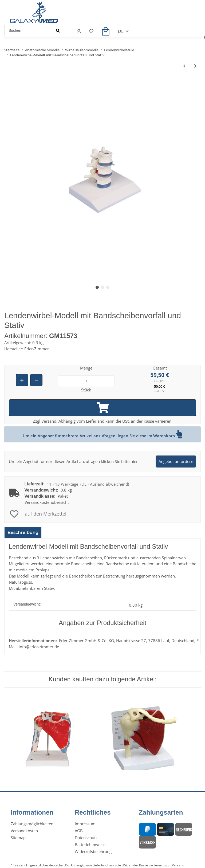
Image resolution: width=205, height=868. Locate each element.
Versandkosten (24, 831)
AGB (79, 831)
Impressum (85, 824)
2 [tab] (102, 287)
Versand (178, 865)
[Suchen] (28, 31)
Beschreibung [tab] (23, 533)
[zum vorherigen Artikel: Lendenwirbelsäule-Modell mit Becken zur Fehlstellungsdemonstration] (184, 66)
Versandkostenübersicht (47, 502)
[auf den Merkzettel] (38, 514)
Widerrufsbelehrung (93, 851)
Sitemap (18, 838)
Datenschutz (86, 838)
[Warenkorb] (106, 31)
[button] (79, 31)
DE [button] (121, 31)
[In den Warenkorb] (102, 408)
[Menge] (86, 381)
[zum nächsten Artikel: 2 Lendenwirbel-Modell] (195, 66)
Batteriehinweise (90, 845)
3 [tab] (108, 287)
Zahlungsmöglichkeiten (32, 824)
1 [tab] (97, 287)
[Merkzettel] (91, 31)
